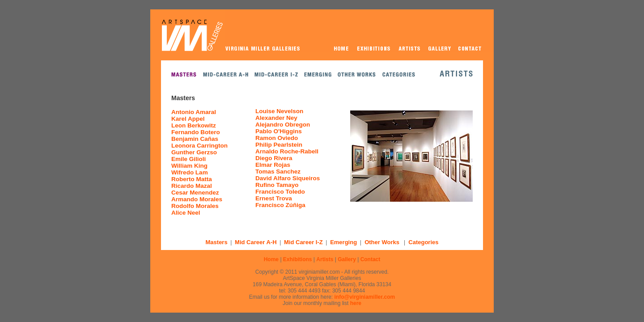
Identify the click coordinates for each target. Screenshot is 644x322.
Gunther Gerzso (194, 152)
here (356, 303)
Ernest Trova (274, 198)
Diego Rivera (274, 158)
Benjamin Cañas (195, 139)
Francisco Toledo (280, 192)
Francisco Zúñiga (280, 205)
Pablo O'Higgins (279, 131)
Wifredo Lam (190, 172)
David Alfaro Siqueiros (288, 178)
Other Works (382, 242)
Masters (217, 242)
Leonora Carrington (199, 146)
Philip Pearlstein (279, 145)
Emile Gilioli (189, 159)
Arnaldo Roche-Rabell (287, 151)
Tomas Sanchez (278, 172)
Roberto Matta (192, 179)
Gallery (347, 259)
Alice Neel (186, 213)
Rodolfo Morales (195, 206)
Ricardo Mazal (192, 186)
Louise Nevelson (279, 111)
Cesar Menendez (195, 193)
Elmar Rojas (273, 165)
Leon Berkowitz (194, 125)
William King (189, 166)
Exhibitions (298, 259)
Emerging (343, 242)
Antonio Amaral (194, 112)
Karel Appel (188, 119)
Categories (423, 242)
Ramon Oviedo (277, 138)
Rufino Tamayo (277, 185)
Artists (325, 259)
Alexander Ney (276, 118)
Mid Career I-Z (303, 242)
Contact (371, 259)
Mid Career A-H (256, 242)
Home (271, 259)
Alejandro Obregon (283, 125)
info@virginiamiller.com (365, 297)
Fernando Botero (196, 132)
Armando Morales (197, 199)
